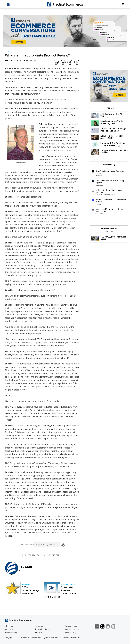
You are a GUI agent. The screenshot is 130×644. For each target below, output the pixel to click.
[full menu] (8, 5)
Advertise (39, 626)
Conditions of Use (72, 629)
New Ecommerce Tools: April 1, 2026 (107, 137)
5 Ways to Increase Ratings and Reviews (31, 590)
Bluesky (109, 627)
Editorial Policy (11, 632)
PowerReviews (12, 103)
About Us (9, 626)
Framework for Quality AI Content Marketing (108, 145)
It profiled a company (26, 112)
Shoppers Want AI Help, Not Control (110, 152)
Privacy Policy (71, 632)
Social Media (27, 584)
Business (8, 51)
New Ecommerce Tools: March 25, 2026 (107, 123)
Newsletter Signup (43, 629)
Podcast (39, 632)
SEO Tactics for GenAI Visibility (107, 115)
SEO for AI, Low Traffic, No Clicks (109, 238)
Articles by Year (71, 626)
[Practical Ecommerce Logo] (65, 4)
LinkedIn (98, 627)
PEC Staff (31, 60)
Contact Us (10, 629)
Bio (21, 570)
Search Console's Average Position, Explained (109, 130)
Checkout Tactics (68, 584)
